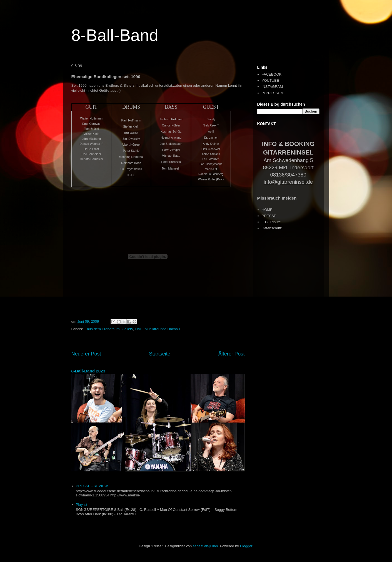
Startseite (160, 354)
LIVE (139, 329)
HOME (267, 210)
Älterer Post (231, 354)
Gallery (127, 329)
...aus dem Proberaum (102, 329)
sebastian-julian (205, 546)
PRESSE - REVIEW (92, 486)
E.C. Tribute (271, 222)
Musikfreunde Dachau (162, 329)
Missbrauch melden (277, 198)
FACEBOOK (272, 74)
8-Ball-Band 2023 (88, 371)
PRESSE (269, 216)
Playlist (82, 505)
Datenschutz (272, 228)
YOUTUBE (270, 80)
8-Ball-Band (115, 35)
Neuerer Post (86, 354)
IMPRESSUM (273, 93)
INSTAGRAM (272, 87)
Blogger (246, 546)
